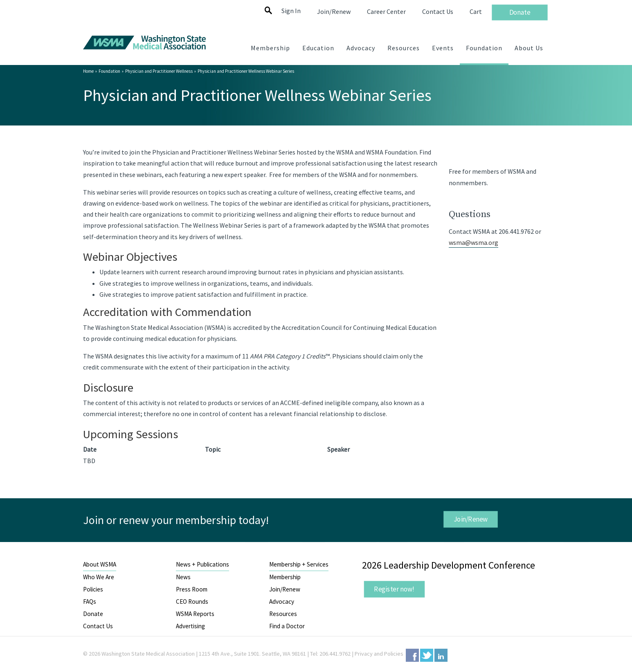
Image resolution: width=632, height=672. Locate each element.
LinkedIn (441, 655)
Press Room (192, 589)
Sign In (291, 11)
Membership (285, 577)
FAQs (90, 601)
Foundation (109, 71)
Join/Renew (471, 519)
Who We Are (99, 577)
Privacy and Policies (379, 654)
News (183, 577)
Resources (283, 614)
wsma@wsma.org (473, 242)
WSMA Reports (195, 614)
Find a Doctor (287, 626)
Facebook (412, 655)
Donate (93, 614)
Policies (93, 589)
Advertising (190, 626)
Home (88, 71)
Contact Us (98, 626)
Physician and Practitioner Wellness (159, 71)
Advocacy (282, 601)
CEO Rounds (192, 601)
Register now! (394, 589)
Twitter (427, 655)
